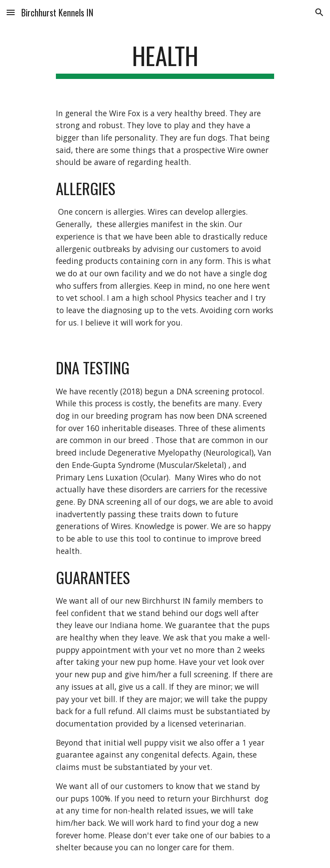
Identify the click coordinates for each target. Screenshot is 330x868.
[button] (11, 12)
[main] (165, 60)
